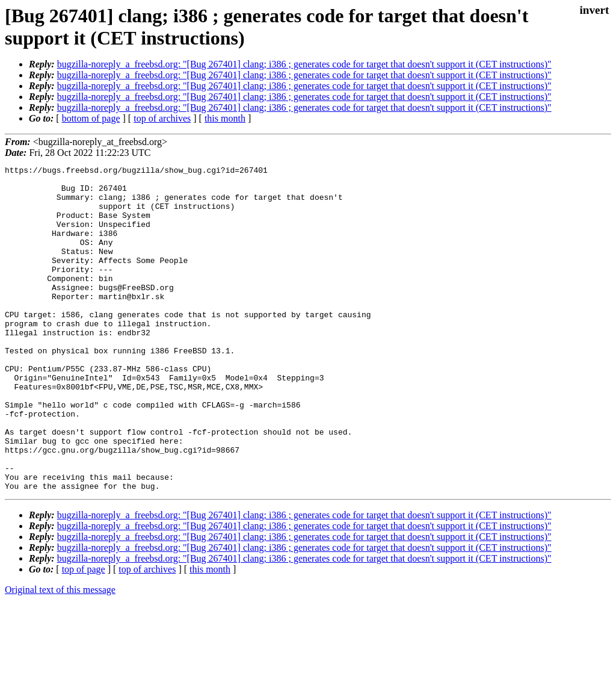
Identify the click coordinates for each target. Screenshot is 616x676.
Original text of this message (60, 655)
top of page (84, 634)
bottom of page (91, 118)
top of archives (162, 118)
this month (225, 118)
